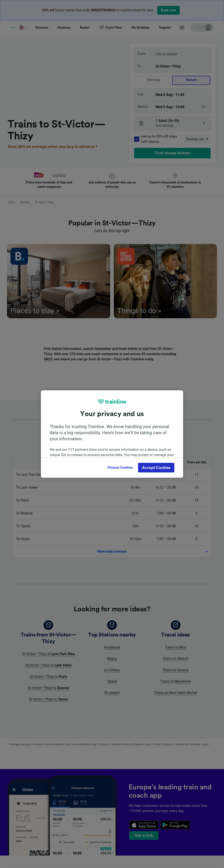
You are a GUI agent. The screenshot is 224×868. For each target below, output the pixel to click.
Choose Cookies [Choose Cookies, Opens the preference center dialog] (120, 468)
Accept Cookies (156, 468)
